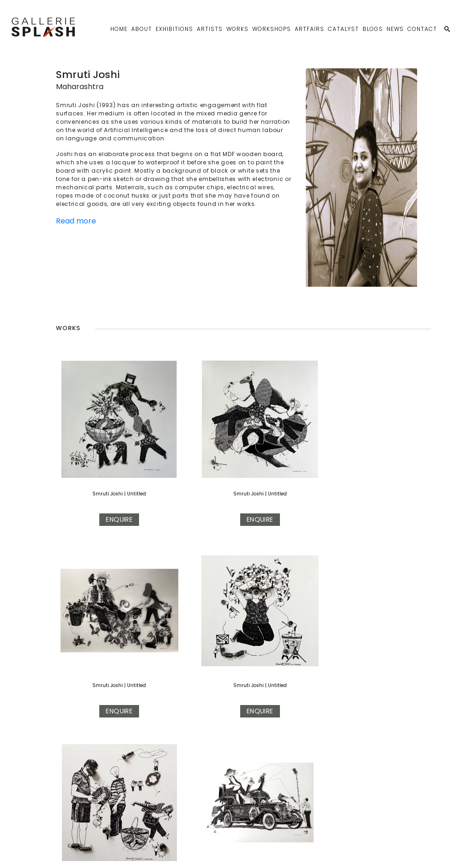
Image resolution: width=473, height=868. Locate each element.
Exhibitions (174, 29)
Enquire (96, 472)
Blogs (373, 29)
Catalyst (343, 29)
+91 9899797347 (45, 853)
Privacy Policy (185, 853)
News (395, 29)
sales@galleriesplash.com (119, 853)
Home (119, 29)
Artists (210, 29)
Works (237, 29)
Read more (76, 221)
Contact (422, 29)
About (142, 29)
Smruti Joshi (85, 447)
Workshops (272, 29)
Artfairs (309, 29)
